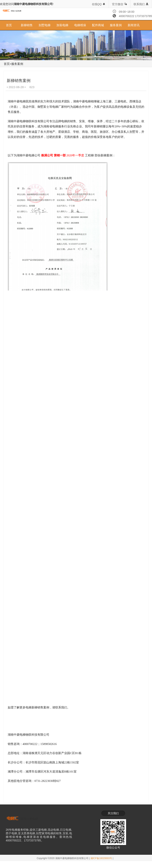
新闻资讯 (134, 25)
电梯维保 (80, 25)
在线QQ (99, 4)
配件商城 (98, 25)
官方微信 (120, 4)
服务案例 (116, 25)
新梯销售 (27, 25)
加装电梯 (62, 25)
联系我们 (141, 4)
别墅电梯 (45, 25)
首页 (9, 25)
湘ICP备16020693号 (101, 853)
